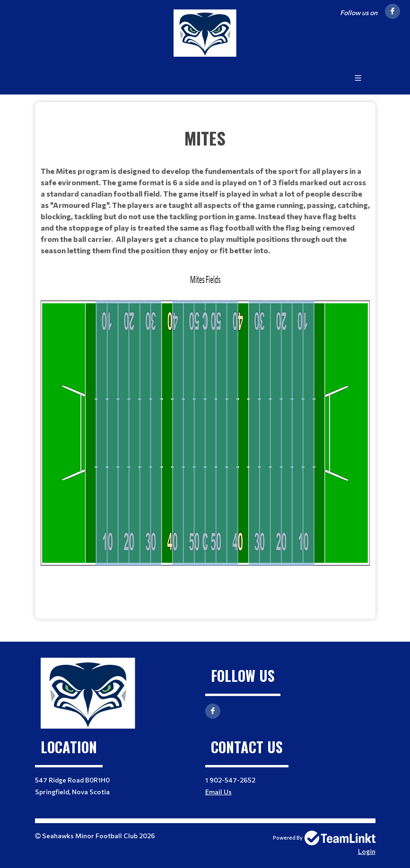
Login (367, 851)
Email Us (218, 792)
